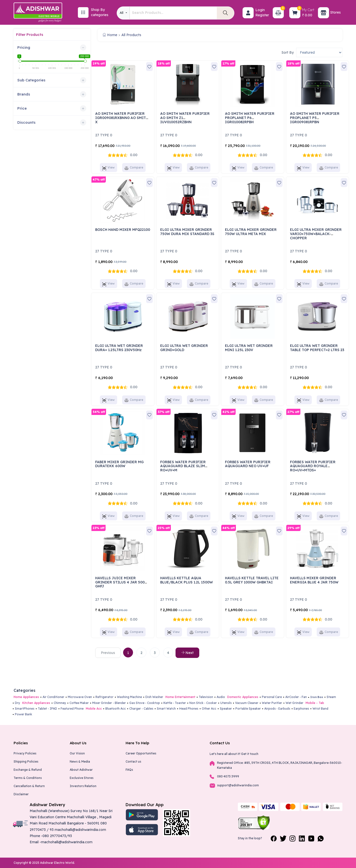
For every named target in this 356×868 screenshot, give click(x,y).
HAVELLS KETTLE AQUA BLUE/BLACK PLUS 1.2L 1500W (187, 580)
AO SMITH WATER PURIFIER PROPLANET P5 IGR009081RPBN (315, 118)
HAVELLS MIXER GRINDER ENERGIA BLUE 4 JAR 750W (314, 580)
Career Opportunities (141, 753)
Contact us (133, 761)
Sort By (288, 52)
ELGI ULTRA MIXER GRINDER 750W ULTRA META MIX (251, 232)
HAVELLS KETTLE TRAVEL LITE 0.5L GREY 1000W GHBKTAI (252, 580)
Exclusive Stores (82, 778)
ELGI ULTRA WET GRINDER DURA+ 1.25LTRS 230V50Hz (119, 348)
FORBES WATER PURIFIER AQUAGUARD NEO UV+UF (248, 464)
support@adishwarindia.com (238, 785)
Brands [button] (24, 94)
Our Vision (77, 753)
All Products (131, 35)
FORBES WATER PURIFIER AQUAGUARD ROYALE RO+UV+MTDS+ (313, 466)
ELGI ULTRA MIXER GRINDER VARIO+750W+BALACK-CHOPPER (316, 234)
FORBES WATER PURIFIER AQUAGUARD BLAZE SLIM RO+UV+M (183, 466)
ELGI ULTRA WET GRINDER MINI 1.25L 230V (249, 348)
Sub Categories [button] (31, 80)
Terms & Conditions (28, 778)
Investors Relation (83, 786)
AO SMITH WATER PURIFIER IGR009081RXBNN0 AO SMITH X (122, 118)
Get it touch (250, 754)
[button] (248, 13)
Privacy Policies (25, 753)
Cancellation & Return (29, 786)
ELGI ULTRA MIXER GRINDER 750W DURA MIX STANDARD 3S (187, 232)
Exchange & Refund (28, 770)
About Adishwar (81, 770)
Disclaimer (21, 794)
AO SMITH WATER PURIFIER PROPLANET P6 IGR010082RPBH (250, 118)
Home (110, 35)
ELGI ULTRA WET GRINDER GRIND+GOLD (184, 348)
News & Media (80, 761)
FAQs (129, 770)
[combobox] (123, 13)
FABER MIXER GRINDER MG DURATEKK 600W (119, 464)
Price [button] (22, 108)
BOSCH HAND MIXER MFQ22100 (123, 230)
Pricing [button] (24, 47)
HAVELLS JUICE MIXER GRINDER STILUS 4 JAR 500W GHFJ (122, 582)
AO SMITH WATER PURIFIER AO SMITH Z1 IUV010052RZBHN (185, 118)
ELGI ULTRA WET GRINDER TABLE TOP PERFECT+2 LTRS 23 (317, 348)
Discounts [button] (26, 122)
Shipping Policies (26, 761)
